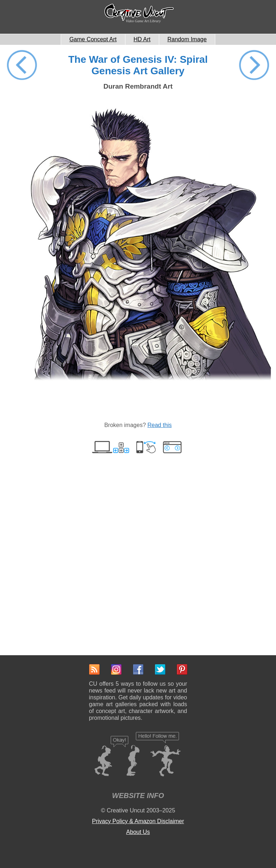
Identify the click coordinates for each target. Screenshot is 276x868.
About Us (138, 832)
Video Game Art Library (143, 21)
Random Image (187, 39)
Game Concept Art (93, 39)
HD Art (142, 39)
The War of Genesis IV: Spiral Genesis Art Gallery (138, 65)
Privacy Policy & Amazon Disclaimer (138, 821)
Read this (160, 425)
